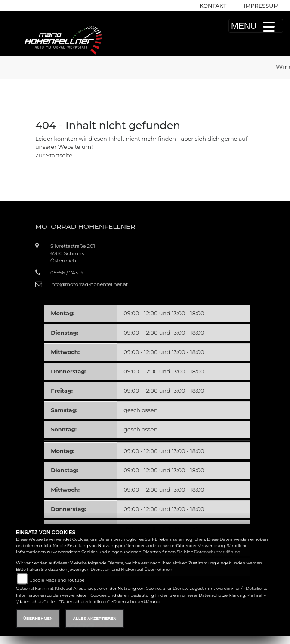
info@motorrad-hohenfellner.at (89, 284)
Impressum (261, 6)
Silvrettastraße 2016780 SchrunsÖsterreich (73, 253)
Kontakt (213, 6)
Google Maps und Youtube (57, 580)
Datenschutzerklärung (217, 552)
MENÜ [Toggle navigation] (256, 26)
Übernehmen (38, 618)
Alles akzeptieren (94, 618)
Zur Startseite (54, 156)
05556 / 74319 (66, 273)
